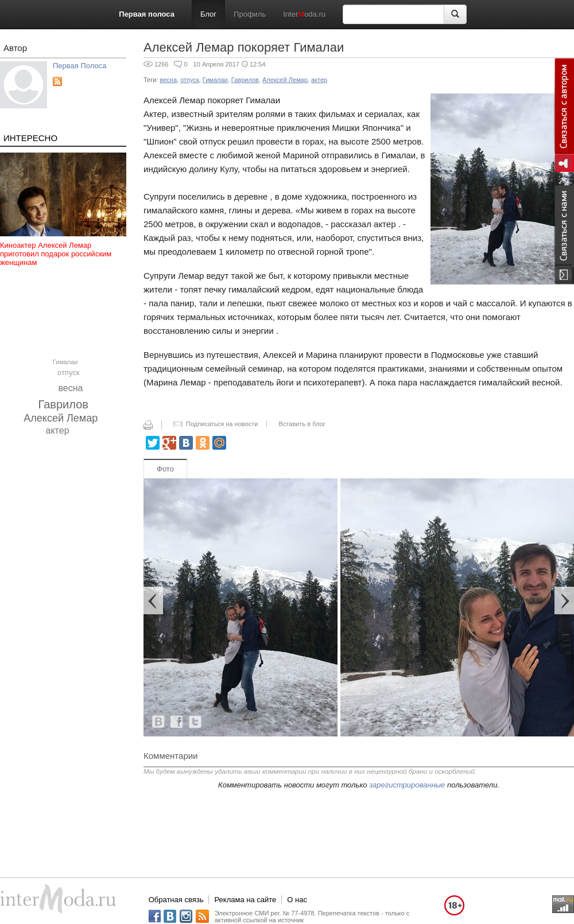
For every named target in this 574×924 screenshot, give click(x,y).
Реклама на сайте (245, 900)
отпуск (68, 373)
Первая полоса (147, 14)
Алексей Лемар (61, 418)
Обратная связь (176, 900)
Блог (208, 14)
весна (71, 388)
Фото (165, 469)
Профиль (250, 14)
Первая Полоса (79, 66)
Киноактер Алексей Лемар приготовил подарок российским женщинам (56, 254)
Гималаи (65, 362)
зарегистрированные (407, 785)
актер (58, 430)
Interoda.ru (304, 14)
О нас (297, 900)
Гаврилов (63, 404)
